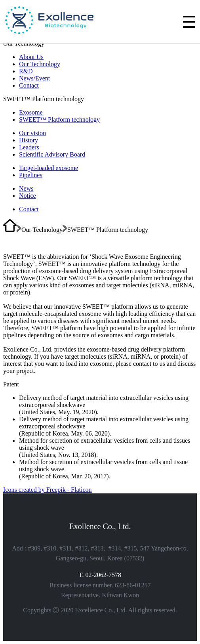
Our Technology (40, 64)
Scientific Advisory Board (52, 154)
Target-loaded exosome (49, 168)
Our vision (32, 133)
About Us (31, 57)
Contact (29, 85)
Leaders (29, 147)
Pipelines (31, 175)
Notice (28, 196)
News (26, 188)
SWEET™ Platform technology (59, 119)
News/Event (34, 78)
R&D (26, 71)
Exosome (31, 112)
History (29, 140)
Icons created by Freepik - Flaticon (47, 490)
